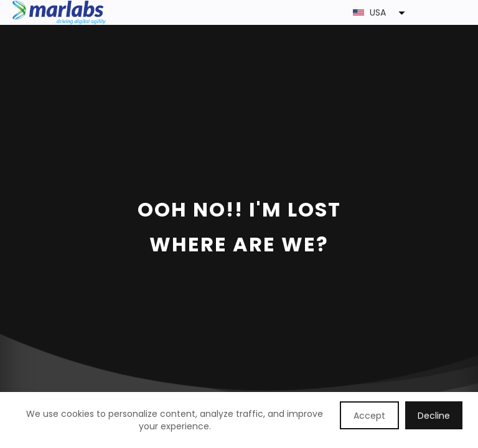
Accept (369, 416)
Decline (434, 416)
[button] (286, 12)
